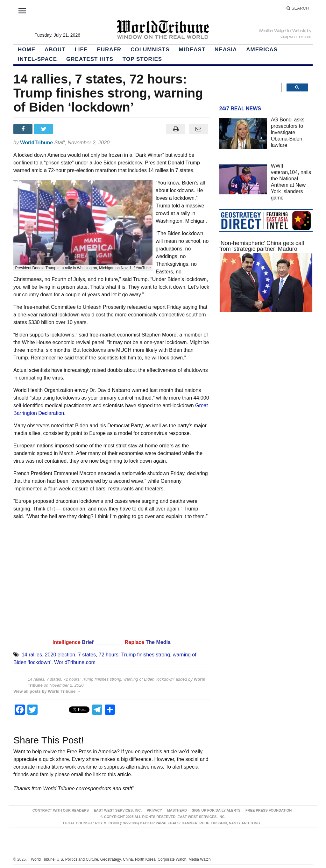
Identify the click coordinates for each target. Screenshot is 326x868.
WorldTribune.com (75, 662)
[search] (252, 88)
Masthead (177, 810)
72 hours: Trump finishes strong (134, 655)
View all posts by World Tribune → (47, 691)
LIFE (81, 50)
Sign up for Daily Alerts (216, 810)
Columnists (150, 50)
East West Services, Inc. (118, 810)
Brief (88, 642)
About (55, 50)
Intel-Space (37, 59)
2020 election (60, 655)
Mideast (192, 50)
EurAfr (109, 50)
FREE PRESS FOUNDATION (269, 810)
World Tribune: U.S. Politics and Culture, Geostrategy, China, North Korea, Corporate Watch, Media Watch (119, 859)
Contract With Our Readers (61, 810)
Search (298, 8)
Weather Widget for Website (283, 31)
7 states (87, 655)
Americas (262, 50)
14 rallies (32, 655)
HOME (27, 50)
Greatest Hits (90, 59)
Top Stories (142, 59)
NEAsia (226, 50)
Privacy (154, 810)
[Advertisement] (266, 373)
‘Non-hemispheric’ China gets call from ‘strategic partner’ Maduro (262, 246)
